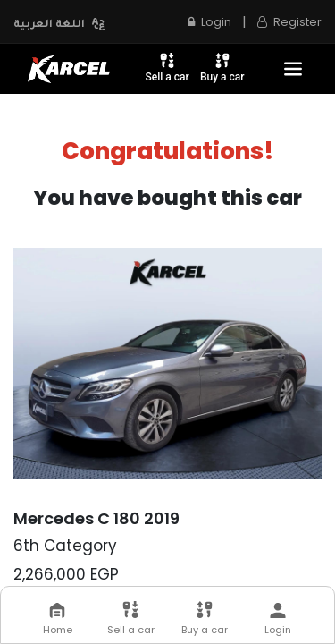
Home (58, 619)
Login (209, 22)
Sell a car (167, 67)
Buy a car (222, 67)
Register (289, 22)
